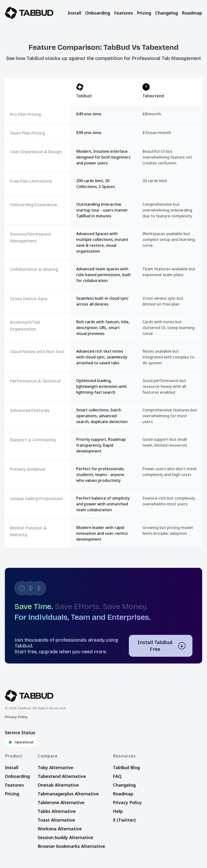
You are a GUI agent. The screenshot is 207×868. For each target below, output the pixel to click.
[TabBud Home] (29, 13)
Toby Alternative (55, 767)
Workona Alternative (60, 829)
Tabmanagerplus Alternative (68, 794)
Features (124, 13)
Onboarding (98, 13)
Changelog (166, 13)
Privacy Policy (16, 717)
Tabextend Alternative (62, 776)
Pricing (144, 13)
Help (118, 811)
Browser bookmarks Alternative (71, 846)
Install (75, 13)
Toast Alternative (56, 820)
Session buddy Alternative (65, 837)
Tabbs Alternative (57, 811)
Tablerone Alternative (61, 802)
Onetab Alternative (58, 785)
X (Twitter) (124, 820)
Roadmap (192, 13)
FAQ (117, 776)
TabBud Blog (126, 767)
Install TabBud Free (161, 646)
